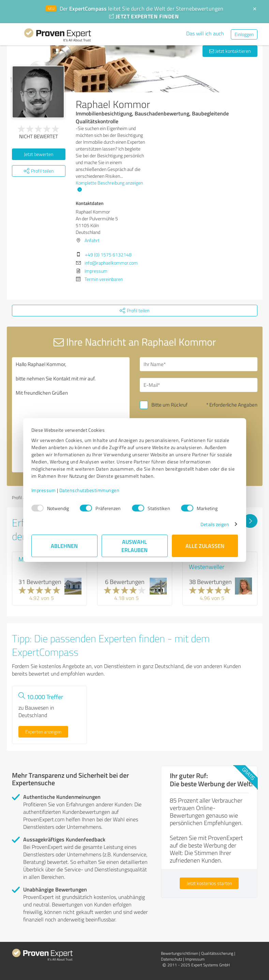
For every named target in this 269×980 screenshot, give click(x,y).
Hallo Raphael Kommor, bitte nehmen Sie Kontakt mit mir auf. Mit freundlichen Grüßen (71, 415)
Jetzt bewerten (39, 154)
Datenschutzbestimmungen (89, 490)
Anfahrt (92, 240)
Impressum (44, 490)
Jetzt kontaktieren (230, 51)
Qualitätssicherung (217, 953)
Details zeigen (215, 524)
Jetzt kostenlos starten (209, 883)
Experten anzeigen (43, 732)
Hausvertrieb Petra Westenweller (213, 563)
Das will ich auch (205, 33)
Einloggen (244, 34)
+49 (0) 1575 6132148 (108, 255)
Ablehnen (64, 546)
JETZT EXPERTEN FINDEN (144, 16)
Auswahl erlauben (134, 546)
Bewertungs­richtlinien (180, 953)
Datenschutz (171, 959)
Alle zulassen (205, 546)
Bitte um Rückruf (169, 405)
